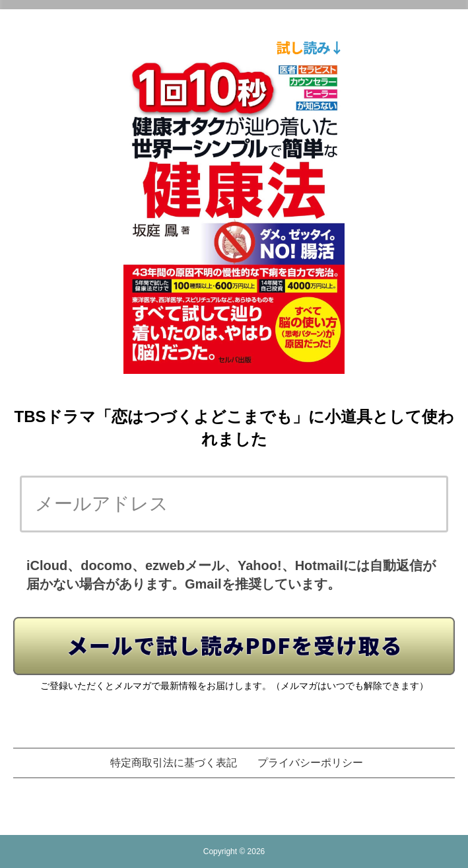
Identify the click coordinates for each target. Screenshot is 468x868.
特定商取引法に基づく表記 (174, 763)
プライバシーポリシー (310, 763)
